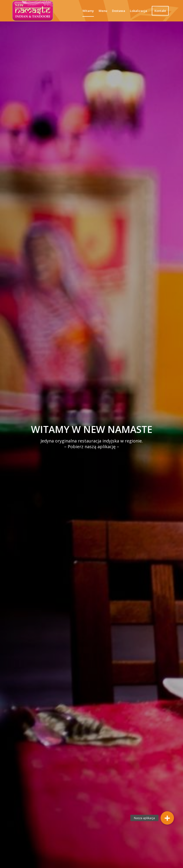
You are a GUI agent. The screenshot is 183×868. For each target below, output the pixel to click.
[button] (167, 818)
